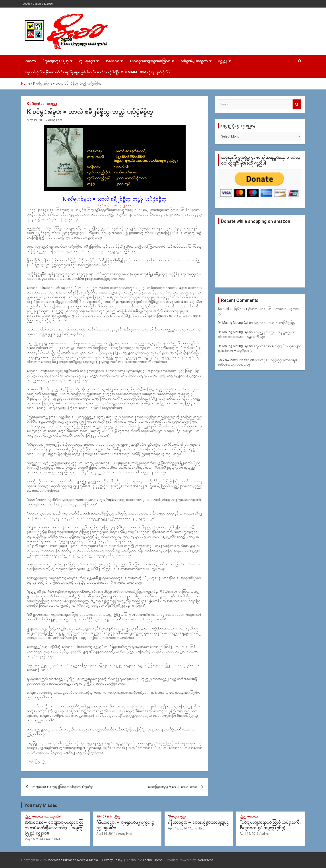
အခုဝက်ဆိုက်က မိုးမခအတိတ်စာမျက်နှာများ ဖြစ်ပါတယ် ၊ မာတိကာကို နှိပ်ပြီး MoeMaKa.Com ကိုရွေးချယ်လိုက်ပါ (97, 72)
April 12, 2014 (177, 828)
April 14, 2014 (106, 834)
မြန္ (37, 761)
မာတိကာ (30, 61)
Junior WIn (104, 817)
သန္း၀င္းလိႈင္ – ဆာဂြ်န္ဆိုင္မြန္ (274, 323)
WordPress (205, 860)
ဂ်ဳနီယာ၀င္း (173, 817)
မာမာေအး (38, 817)
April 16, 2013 (249, 834)
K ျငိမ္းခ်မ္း (36, 104)
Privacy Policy (112, 860)
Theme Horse (153, 860)
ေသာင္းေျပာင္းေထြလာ (150, 61)
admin (266, 834)
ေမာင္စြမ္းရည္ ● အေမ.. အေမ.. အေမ (172, 787)
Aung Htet (55, 120)
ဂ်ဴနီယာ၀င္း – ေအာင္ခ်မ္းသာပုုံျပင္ (198, 822)
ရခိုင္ (43, 761)
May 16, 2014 (34, 839)
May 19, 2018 (36, 120)
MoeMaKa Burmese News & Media (73, 860)
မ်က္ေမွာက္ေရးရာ (56, 61)
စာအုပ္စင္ (52, 104)
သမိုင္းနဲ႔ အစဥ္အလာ (194, 61)
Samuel (223, 309)
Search (297, 104)
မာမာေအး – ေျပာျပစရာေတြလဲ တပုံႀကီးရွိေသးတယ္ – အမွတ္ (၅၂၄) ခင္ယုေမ (54, 828)
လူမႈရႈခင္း (87, 61)
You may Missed (41, 805)
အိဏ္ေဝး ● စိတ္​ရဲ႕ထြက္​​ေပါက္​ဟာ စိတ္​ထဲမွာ (63, 787)
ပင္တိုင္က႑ (223, 61)
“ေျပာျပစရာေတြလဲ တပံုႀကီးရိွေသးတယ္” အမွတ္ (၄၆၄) (270, 825)
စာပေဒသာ (112, 61)
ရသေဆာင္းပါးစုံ (52, 817)
